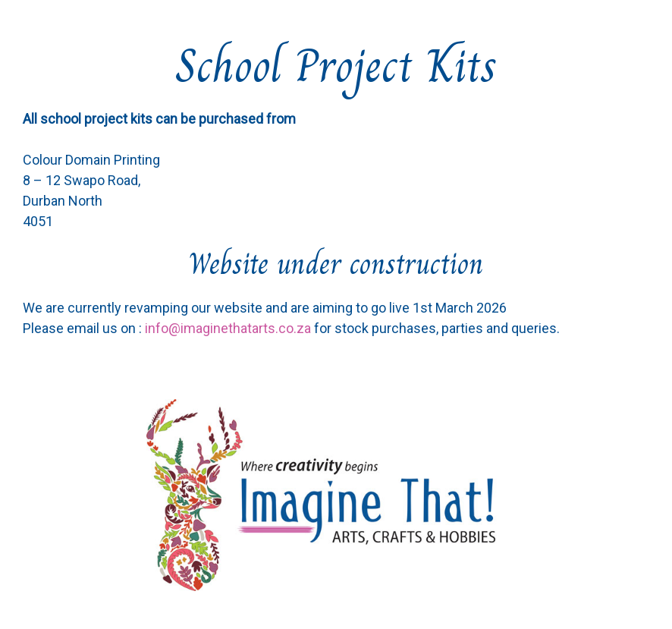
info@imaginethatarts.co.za (228, 328)
